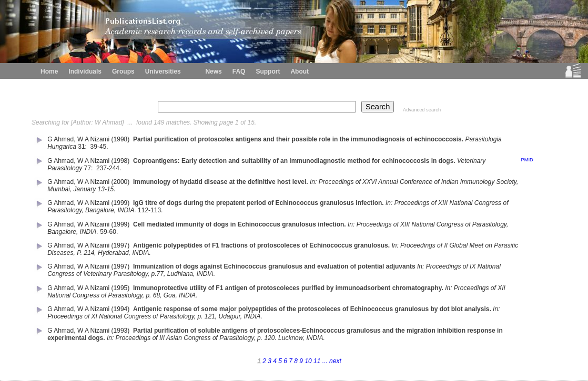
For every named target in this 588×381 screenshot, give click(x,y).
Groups (123, 71)
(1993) (121, 331)
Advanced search (422, 110)
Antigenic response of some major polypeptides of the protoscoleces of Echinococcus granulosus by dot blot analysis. (312, 309)
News (213, 71)
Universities (163, 71)
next (334, 361)
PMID (527, 160)
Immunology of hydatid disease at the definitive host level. (221, 182)
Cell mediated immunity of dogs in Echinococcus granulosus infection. (240, 224)
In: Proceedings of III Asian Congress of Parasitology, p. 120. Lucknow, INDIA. (216, 338)
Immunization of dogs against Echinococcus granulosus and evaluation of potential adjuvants (274, 266)
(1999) (121, 203)
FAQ (239, 71)
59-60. (110, 232)
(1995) (121, 288)
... (325, 361)
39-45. (100, 147)
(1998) (121, 139)
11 (318, 361)
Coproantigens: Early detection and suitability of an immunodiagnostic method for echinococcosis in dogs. (294, 161)
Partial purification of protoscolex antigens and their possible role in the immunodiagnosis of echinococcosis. (298, 139)
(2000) (121, 182)
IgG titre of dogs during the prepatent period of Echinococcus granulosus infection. (258, 203)
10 (309, 361)
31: (83, 147)
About (300, 71)
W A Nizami (93, 139)
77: (89, 168)
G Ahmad (60, 139)
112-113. (151, 210)
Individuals (85, 71)
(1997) (121, 245)
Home (49, 71)
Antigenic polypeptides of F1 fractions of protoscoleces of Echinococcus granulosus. (261, 245)
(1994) (121, 309)
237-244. (110, 168)
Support (268, 71)
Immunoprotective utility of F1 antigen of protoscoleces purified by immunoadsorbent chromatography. (288, 288)
